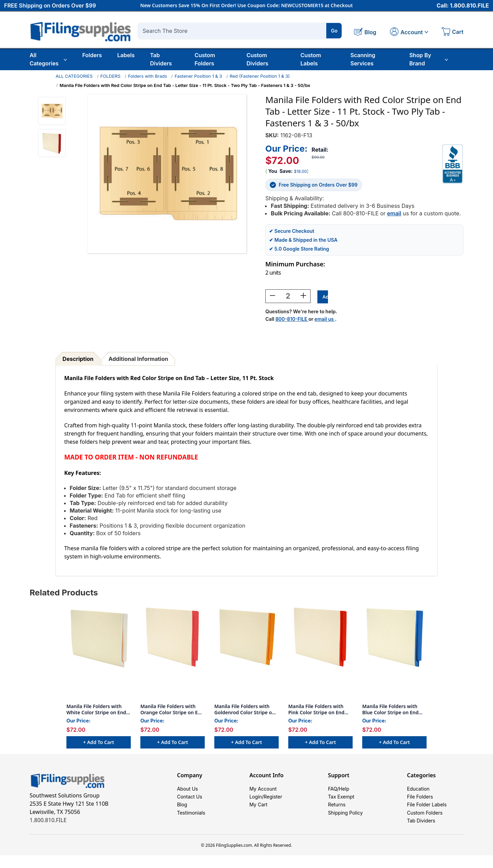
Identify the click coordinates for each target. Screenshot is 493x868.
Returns (337, 811)
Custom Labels (311, 59)
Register (273, 801)
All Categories (48, 59)
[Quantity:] (288, 297)
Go (334, 31)
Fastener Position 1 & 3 (198, 76)
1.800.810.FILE (48, 821)
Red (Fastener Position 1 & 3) (260, 76)
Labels (126, 55)
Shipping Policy (345, 822)
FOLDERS (110, 76)
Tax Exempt (341, 801)
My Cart (258, 811)
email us (325, 320)
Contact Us (190, 801)
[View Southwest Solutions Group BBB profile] (453, 164)
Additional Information (138, 360)
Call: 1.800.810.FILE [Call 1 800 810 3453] (463, 6)
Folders (92, 55)
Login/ (256, 801)
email (394, 213)
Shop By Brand (428, 59)
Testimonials (191, 822)
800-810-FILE (292, 320)
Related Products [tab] (64, 594)
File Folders (420, 801)
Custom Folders (205, 59)
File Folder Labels (427, 811)
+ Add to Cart (99, 743)
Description (78, 360)
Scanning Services (363, 59)
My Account (263, 791)
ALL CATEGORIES (74, 76)
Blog (182, 811)
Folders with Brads (148, 76)
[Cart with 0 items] (453, 33)
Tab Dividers (161, 59)
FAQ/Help (339, 791)
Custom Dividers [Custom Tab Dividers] (257, 59)
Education (418, 791)
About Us (187, 791)
